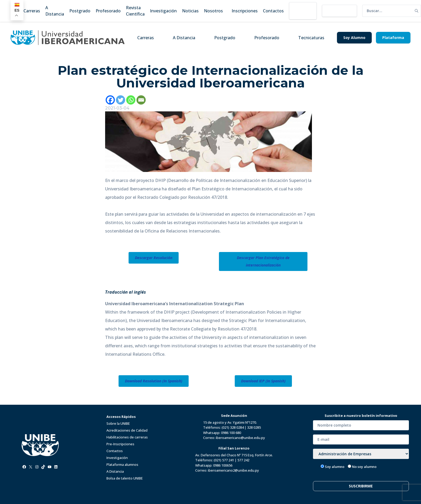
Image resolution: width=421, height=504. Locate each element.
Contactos (115, 451)
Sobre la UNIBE (118, 423)
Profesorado (267, 38)
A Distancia (184, 38)
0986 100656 (223, 465)
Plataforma (393, 38)
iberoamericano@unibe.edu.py (240, 438)
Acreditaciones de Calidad (127, 430)
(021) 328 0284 (233, 427)
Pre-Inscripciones (120, 444)
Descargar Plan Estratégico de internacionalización (263, 261)
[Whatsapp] (131, 100)
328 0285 (254, 427)
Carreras (146, 38)
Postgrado (225, 38)
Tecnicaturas (311, 38)
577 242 (243, 460)
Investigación (117, 458)
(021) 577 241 (224, 460)
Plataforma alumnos (122, 465)
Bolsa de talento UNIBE (125, 478)
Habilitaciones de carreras (127, 437)
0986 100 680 (231, 433)
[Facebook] (110, 100)
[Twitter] (121, 100)
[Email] (141, 100)
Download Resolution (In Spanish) (154, 381)
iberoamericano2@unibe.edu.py (233, 470)
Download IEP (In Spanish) (263, 381)
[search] (387, 11)
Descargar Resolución (154, 258)
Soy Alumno (354, 38)
